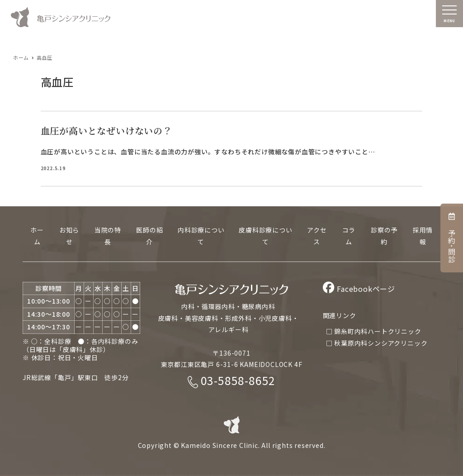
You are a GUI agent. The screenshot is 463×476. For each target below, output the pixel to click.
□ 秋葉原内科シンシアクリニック (377, 343)
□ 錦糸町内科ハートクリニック (374, 331)
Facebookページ (359, 289)
